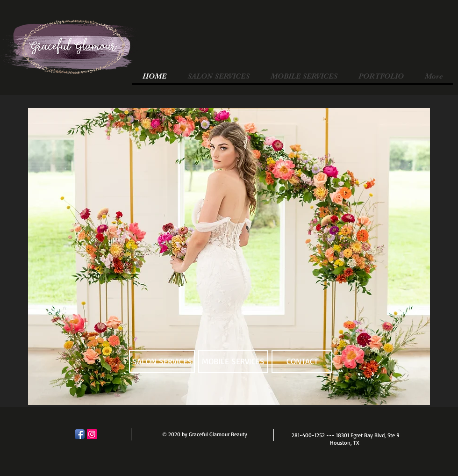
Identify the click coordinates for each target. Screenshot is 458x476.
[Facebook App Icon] (80, 434)
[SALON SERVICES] (162, 361)
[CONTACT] (302, 361)
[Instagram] (92, 434)
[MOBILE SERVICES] (233, 361)
